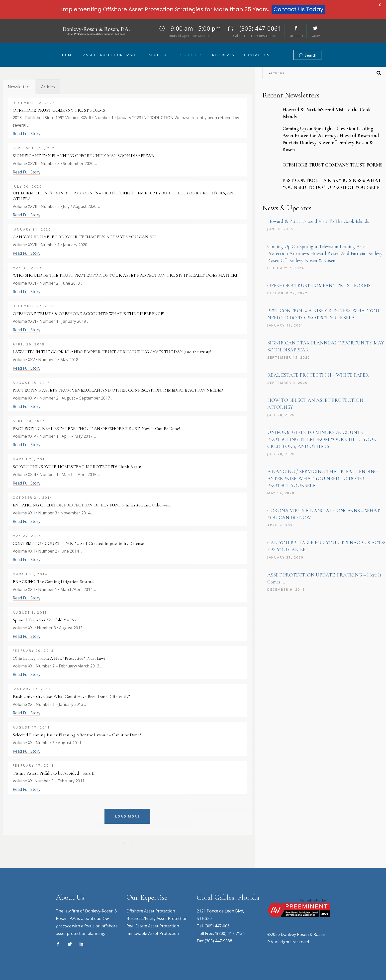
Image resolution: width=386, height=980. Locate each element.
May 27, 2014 (27, 536)
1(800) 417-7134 (230, 933)
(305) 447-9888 (218, 941)
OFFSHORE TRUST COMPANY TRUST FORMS (59, 110)
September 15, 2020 (35, 148)
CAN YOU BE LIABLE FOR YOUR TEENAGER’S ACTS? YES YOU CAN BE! (84, 237)
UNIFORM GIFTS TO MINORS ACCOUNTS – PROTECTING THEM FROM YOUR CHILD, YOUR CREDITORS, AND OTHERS (125, 196)
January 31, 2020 (32, 229)
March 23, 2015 (30, 459)
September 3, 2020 (287, 383)
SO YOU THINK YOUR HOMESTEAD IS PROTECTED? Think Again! (78, 467)
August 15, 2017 (31, 383)
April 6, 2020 (281, 525)
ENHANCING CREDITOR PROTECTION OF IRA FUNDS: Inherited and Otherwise (92, 505)
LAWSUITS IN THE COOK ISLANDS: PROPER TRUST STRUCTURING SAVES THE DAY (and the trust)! (112, 352)
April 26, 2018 (29, 344)
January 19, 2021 (285, 325)
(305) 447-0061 (218, 926)
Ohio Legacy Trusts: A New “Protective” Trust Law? (59, 658)
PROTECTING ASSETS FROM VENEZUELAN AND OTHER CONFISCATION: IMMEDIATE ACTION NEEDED (118, 390)
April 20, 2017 (29, 421)
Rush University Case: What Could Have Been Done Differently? (71, 696)
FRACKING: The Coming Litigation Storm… (53, 581)
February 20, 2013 (33, 651)
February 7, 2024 (286, 268)
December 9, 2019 (286, 589)
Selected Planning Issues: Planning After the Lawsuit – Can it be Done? (77, 735)
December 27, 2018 (34, 306)
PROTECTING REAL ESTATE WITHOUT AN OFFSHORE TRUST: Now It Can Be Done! (96, 428)
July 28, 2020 (281, 415)
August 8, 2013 (30, 612)
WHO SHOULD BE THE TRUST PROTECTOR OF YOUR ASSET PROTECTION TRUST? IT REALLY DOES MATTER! (125, 275)
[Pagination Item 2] (131, 843)
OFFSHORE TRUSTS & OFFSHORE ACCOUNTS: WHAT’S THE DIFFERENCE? (89, 314)
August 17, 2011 (31, 727)
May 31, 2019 (27, 268)
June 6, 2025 (280, 229)
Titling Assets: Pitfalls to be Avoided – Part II (54, 773)
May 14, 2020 (281, 493)
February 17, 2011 (33, 765)
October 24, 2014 (33, 497)
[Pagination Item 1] (124, 843)
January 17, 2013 (32, 689)
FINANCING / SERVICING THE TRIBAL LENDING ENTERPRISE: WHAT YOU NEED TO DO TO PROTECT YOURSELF (323, 479)
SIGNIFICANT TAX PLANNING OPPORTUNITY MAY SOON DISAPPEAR (84, 156)
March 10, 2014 (30, 574)
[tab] (19, 87)
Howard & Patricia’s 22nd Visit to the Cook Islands (318, 221)
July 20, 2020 (27, 186)
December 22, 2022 (34, 103)
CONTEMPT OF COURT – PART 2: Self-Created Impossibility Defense (78, 543)
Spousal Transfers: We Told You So (44, 620)
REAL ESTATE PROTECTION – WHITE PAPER (318, 375)
